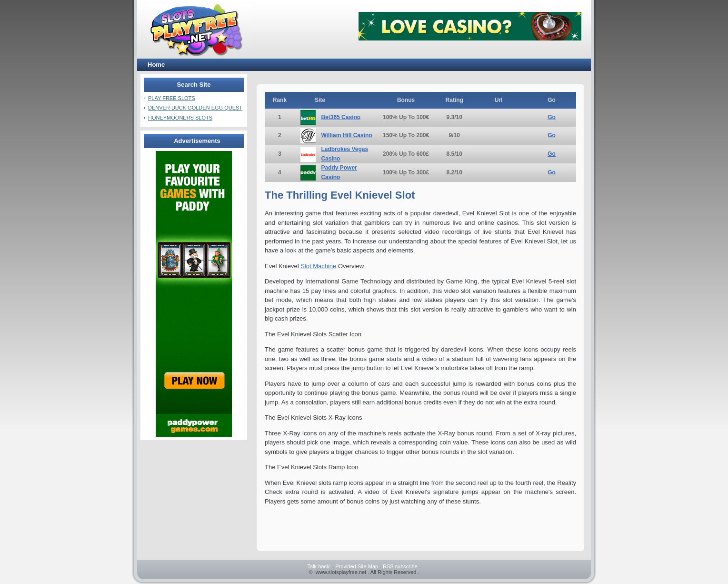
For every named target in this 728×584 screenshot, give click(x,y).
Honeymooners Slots (180, 118)
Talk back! (319, 566)
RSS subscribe (400, 566)
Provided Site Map (357, 566)
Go (552, 117)
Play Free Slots (172, 98)
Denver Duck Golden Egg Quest (195, 108)
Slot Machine (318, 266)
